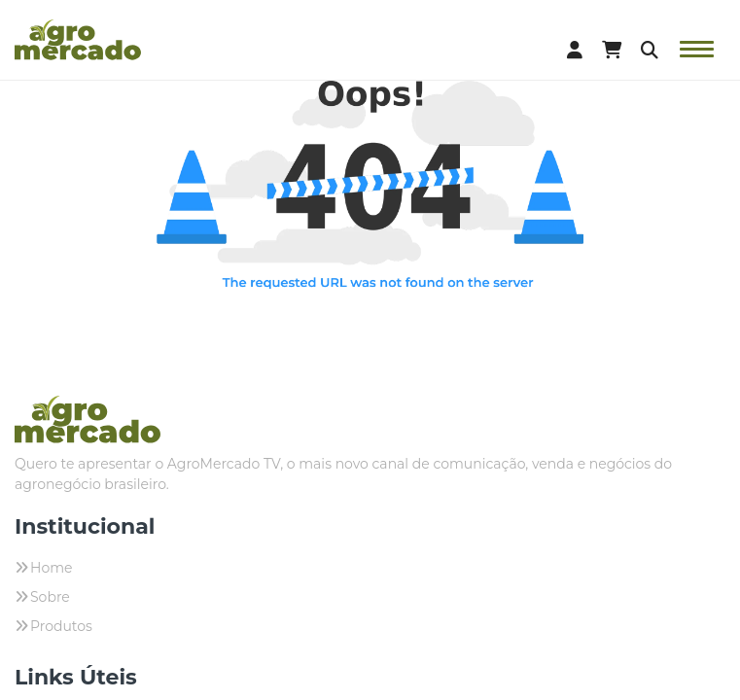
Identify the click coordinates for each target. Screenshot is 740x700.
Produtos (61, 626)
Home (51, 568)
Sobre (50, 597)
